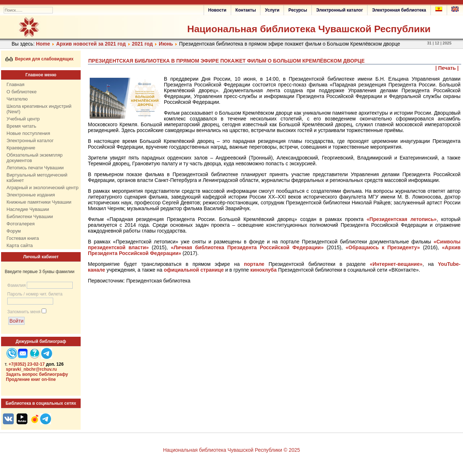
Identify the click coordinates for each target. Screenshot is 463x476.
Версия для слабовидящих (40, 59)
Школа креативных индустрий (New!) (39, 109)
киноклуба (264, 270)
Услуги (272, 10)
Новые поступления (28, 133)
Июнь (166, 44)
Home (43, 44)
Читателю (17, 99)
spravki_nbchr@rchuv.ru (31, 369)
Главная (15, 84)
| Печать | (447, 68)
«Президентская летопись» (402, 219)
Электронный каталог (339, 10)
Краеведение (21, 148)
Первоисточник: (107, 281)
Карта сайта (20, 245)
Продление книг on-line (31, 379)
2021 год (142, 44)
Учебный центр (23, 119)
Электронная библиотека (399, 10)
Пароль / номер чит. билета (35, 294)
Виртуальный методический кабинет (37, 178)
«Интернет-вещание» (396, 264)
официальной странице (194, 270)
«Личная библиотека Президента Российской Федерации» (247, 247)
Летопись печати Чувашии (35, 168)
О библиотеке (22, 92)
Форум (14, 231)
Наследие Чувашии (28, 209)
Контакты (246, 10)
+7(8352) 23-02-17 (27, 364)
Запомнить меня (24, 312)
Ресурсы (298, 10)
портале (254, 264)
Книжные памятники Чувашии (39, 202)
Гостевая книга (23, 238)
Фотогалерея (21, 224)
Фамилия (16, 285)
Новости (217, 10)
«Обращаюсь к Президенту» (383, 247)
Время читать (21, 126)
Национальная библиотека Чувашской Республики (309, 29)
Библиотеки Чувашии (30, 216)
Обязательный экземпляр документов (35, 158)
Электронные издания (31, 195)
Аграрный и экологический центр (43, 188)
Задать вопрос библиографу (37, 374)
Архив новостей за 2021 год (91, 44)
